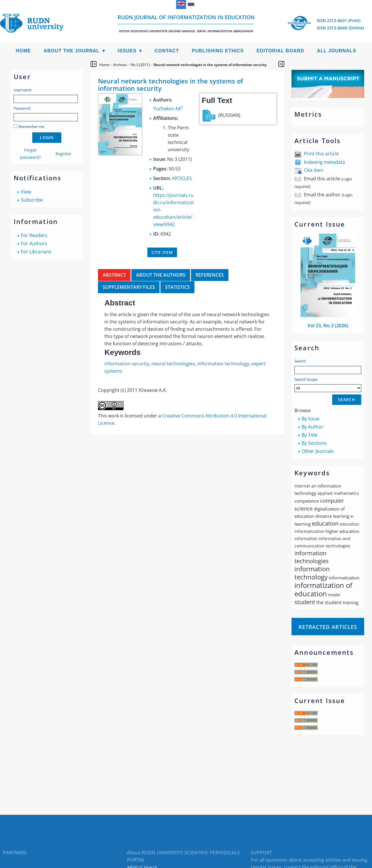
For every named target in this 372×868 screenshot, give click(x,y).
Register (64, 154)
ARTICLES (182, 178)
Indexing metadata (324, 162)
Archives (120, 65)
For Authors (34, 243)
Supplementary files (129, 287)
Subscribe (32, 200)
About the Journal (71, 51)
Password (22, 108)
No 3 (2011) (140, 65)
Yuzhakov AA (167, 109)
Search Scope (328, 384)
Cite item (314, 170)
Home (23, 51)
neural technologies (173, 364)
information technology (223, 364)
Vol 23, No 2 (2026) (328, 326)
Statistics (177, 287)
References (210, 275)
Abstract (114, 275)
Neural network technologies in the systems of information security (210, 65)
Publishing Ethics (218, 51)
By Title (310, 435)
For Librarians (36, 252)
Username (23, 90)
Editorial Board (280, 51)
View (26, 192)
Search (300, 361)
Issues (127, 51)
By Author (313, 427)
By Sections (314, 443)
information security (127, 364)
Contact (167, 51)
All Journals (337, 51)
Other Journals (318, 451)
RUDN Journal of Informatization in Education (186, 23)
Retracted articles (328, 627)
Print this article (321, 154)
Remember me (31, 127)
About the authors (161, 275)
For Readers (34, 235)
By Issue (311, 419)
